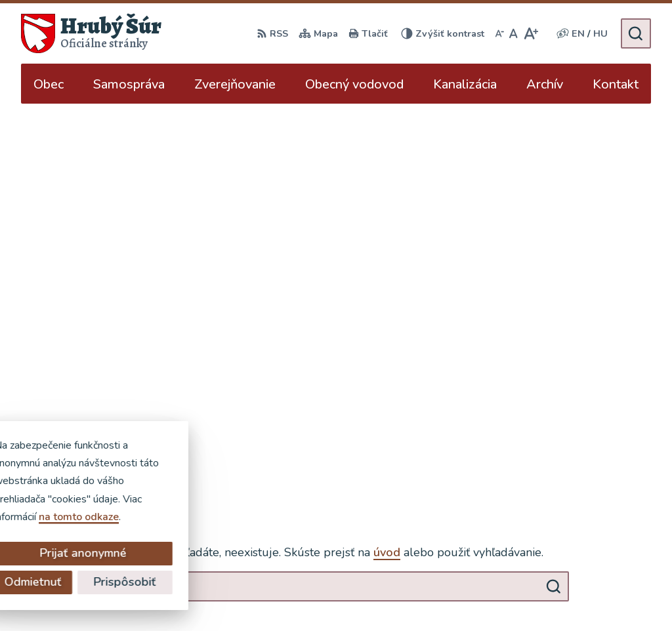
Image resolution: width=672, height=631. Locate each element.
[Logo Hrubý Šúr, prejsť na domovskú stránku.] (91, 33)
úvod (387, 176)
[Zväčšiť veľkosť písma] (531, 33)
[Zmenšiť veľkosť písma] (499, 33)
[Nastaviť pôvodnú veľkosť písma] (514, 33)
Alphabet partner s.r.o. (207, 596)
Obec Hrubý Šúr (386, 596)
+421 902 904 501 (604, 462)
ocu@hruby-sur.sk (601, 478)
